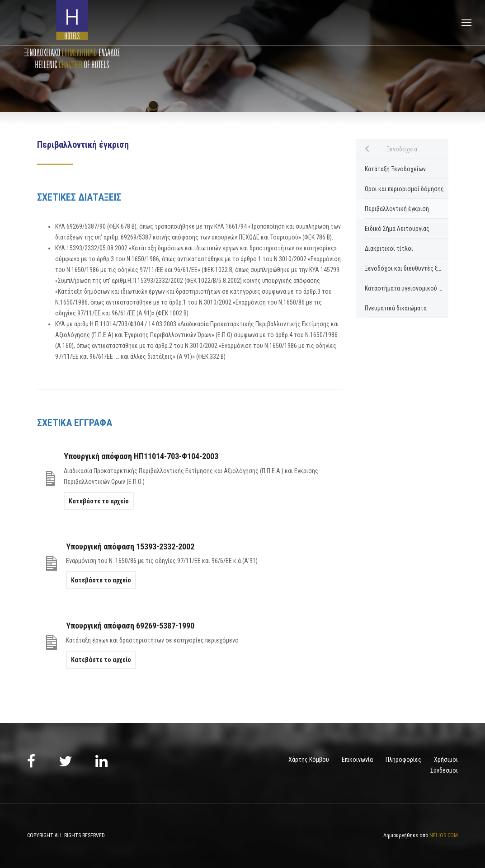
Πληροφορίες (403, 760)
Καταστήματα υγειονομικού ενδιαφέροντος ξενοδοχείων (407, 288)
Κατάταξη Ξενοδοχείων (395, 169)
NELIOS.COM (444, 835)
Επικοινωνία (357, 760)
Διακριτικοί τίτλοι (389, 249)
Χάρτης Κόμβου (309, 760)
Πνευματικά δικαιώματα (396, 308)
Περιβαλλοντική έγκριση (397, 209)
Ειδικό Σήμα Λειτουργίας (397, 229)
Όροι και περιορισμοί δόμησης (404, 189)
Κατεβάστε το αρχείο (99, 501)
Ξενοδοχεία (402, 149)
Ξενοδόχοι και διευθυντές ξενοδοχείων (407, 268)
